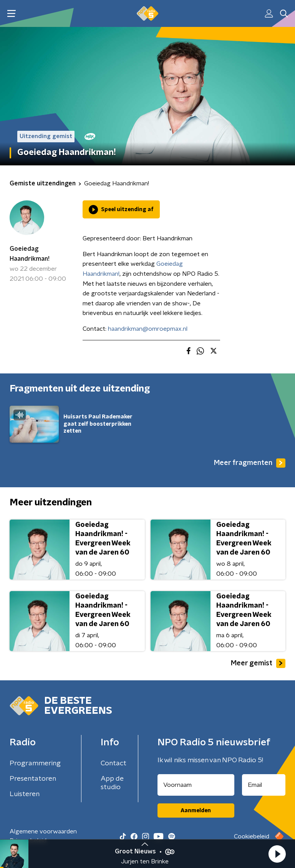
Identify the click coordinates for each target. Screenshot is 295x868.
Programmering (35, 763)
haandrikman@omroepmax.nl (148, 329)
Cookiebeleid (252, 836)
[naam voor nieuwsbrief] (196, 785)
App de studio (112, 783)
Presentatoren (33, 779)
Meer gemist (258, 663)
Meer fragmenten (250, 463)
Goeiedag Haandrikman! (30, 254)
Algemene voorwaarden (43, 831)
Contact (114, 763)
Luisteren (25, 794)
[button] (277, 854)
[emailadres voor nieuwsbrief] (264, 785)
